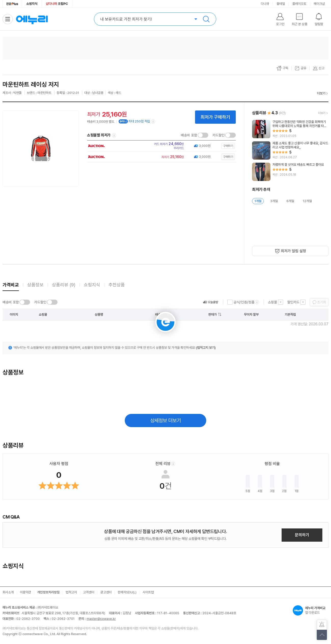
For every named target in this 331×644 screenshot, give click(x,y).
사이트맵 (148, 592)
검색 (206, 19)
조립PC (57, 4)
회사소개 (8, 592)
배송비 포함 (189, 135)
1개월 (258, 201)
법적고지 (71, 592)
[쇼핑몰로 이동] (160, 146)
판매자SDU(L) (127, 592)
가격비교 (11, 285)
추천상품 (117, 285)
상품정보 (35, 285)
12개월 (307, 201)
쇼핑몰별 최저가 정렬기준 (114, 135)
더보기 (321, 93)
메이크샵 (319, 4)
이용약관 (25, 592)
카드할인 (218, 135)
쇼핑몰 (272, 302)
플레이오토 (299, 4)
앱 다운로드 (311, 610)
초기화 (322, 302)
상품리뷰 (64, 285)
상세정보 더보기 (166, 421)
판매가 (212, 314)
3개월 (274, 201)
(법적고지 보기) (206, 348)
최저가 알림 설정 (293, 251)
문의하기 (302, 535)
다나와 (265, 4)
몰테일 (281, 4)
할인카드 (293, 302)
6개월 (290, 201)
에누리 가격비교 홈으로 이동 (32, 19)
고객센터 (89, 592)
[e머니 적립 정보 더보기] (153, 121)
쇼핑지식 (32, 4)
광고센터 (106, 592)
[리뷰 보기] (290, 129)
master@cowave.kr (101, 619)
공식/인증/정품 (244, 302)
